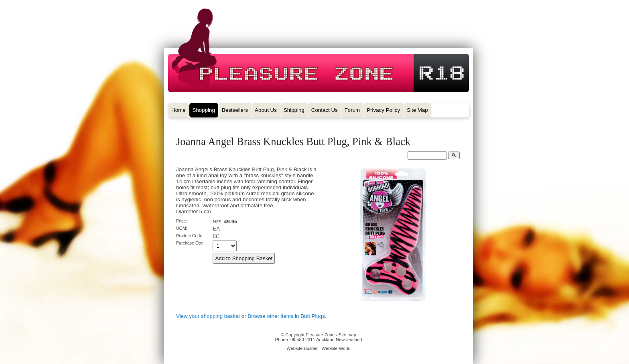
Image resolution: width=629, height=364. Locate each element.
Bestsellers (235, 110)
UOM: (182, 228)
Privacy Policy (383, 110)
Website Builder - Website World (318, 348)
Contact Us (325, 110)
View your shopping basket (208, 316)
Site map (347, 335)
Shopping (204, 110)
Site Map (417, 110)
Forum (352, 110)
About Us (266, 110)
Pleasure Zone (320, 335)
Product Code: (190, 236)
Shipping (294, 110)
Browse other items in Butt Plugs (286, 316)
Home (179, 110)
